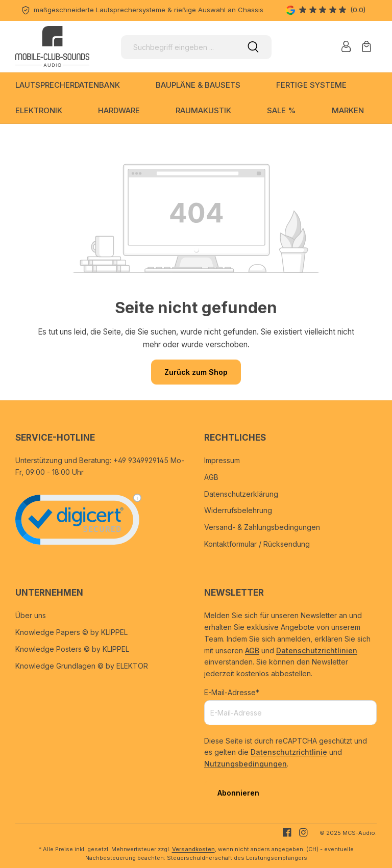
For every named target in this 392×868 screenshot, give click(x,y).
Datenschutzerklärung (241, 494)
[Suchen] (253, 47)
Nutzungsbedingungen (246, 764)
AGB (211, 477)
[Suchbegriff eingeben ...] (178, 47)
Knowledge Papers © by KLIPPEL (71, 632)
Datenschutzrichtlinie (289, 752)
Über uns (31, 615)
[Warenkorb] (366, 46)
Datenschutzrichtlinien (317, 650)
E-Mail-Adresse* (232, 692)
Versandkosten (193, 849)
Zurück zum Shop (196, 372)
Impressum (222, 460)
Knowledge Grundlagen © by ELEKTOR (82, 666)
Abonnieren (238, 793)
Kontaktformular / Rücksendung (257, 544)
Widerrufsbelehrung (238, 510)
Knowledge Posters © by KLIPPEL (72, 649)
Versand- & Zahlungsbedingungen (262, 527)
